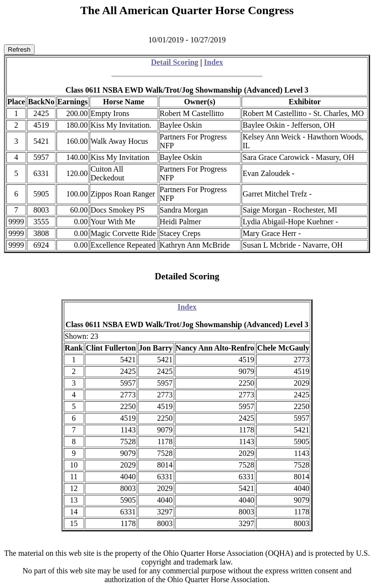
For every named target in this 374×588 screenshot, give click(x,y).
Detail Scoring (175, 62)
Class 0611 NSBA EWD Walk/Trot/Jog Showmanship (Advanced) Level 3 (187, 90)
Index (214, 62)
